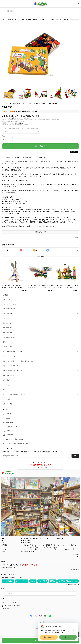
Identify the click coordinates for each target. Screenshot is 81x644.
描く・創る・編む (8, 375)
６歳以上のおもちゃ (9, 337)
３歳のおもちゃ (8, 323)
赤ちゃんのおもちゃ (9, 309)
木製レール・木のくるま (10, 366)
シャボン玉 (6, 385)
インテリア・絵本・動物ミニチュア (14, 394)
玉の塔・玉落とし (8, 347)
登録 (75, 456)
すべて (9, 250)
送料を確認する (19, 123)
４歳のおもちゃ (8, 328)
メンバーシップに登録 (9, 118)
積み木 (5, 342)
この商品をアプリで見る (40, 232)
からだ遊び (6, 380)
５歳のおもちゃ (8, 333)
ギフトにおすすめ (8, 404)
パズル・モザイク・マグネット (12, 352)
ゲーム (5, 390)
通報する (76, 238)
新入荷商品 (6, 299)
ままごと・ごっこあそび (10, 356)
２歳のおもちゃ (8, 318)
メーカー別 (6, 399)
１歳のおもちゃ (8, 314)
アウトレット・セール (10, 304)
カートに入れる (40, 146)
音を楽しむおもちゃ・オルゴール (13, 371)
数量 (3, 136)
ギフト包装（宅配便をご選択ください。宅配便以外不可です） (20, 129)
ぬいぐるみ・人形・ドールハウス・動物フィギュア (19, 361)
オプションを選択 (40, 640)
